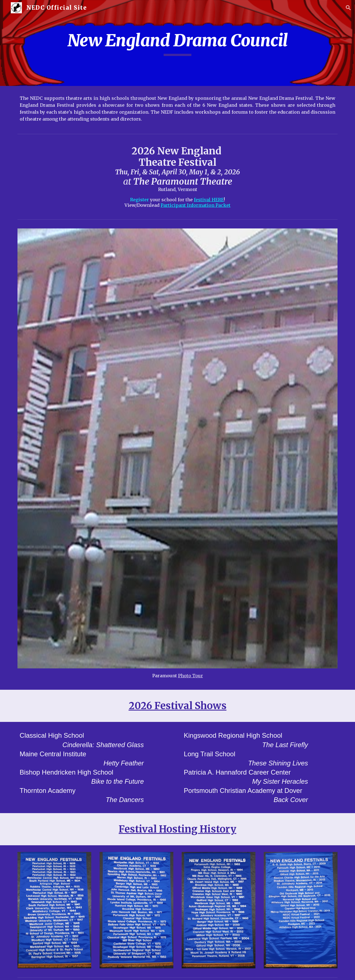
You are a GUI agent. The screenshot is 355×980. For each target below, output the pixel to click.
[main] (177, 43)
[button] (348, 8)
